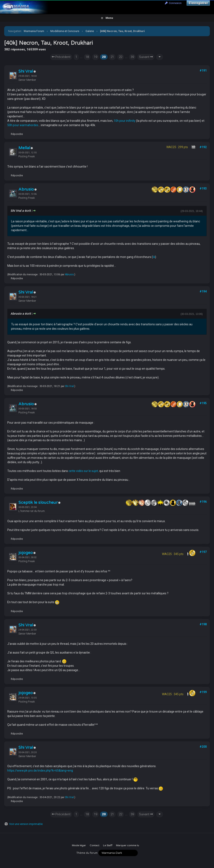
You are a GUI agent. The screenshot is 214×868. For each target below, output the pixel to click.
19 (96, 57)
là (154, 257)
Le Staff (108, 845)
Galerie (90, 31)
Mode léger (79, 845)
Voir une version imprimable (26, 824)
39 (132, 57)
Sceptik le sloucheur (38, 503)
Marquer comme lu (127, 845)
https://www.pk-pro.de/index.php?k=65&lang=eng (40, 771)
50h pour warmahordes (23, 125)
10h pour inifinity (125, 121)
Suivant (146, 57)
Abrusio (26, 189)
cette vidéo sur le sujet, (84, 471)
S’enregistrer (198, 3)
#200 (203, 747)
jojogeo (26, 553)
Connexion (173, 3)
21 (112, 57)
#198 (203, 624)
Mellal (24, 148)
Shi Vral (26, 71)
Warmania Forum (34, 31)
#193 (203, 188)
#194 (203, 291)
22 (121, 57)
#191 (203, 71)
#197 (203, 552)
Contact (94, 845)
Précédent (61, 57)
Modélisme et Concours (65, 31)
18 (87, 57)
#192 (203, 147)
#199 (203, 692)
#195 (203, 403)
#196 (203, 502)
